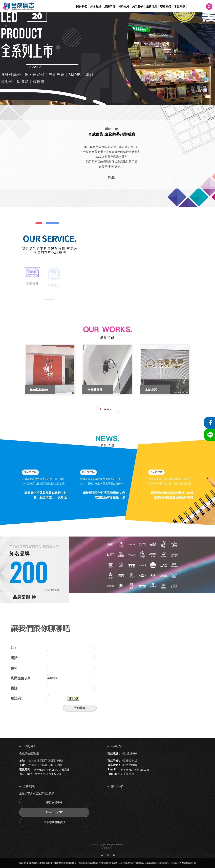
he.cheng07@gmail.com (134, 770)
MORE (112, 177)
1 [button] (6, 26)
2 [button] (6, 30)
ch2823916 (128, 774)
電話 (14, 658)
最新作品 (107, 337)
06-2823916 (130, 754)
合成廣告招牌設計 (30, 754)
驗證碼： (17, 698)
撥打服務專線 (54, 802)
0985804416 (130, 761)
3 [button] (6, 34)
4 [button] (6, 39)
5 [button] (6, 43)
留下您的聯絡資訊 (54, 822)
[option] (107, 59)
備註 (14, 688)
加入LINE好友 (54, 812)
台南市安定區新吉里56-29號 (46, 765)
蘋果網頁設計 (107, 848)
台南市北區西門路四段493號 (46, 761)
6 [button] (6, 48)
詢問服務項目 (21, 678)
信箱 (14, 668)
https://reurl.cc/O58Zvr (48, 774)
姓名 (14, 648)
